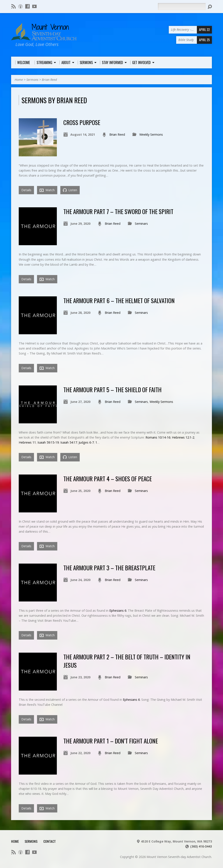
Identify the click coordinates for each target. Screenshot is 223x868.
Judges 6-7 (86, 442)
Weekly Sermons (151, 134)
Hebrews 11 (27, 442)
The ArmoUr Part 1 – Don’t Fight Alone (111, 741)
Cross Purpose (82, 122)
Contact (50, 841)
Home (19, 80)
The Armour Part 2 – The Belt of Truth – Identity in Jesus (127, 661)
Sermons (32, 80)
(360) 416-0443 (201, 846)
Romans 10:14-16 (158, 437)
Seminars (141, 224)
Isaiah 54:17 (69, 442)
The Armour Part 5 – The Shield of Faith (112, 389)
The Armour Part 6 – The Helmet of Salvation (119, 300)
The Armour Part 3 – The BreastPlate (109, 568)
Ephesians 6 (118, 610)
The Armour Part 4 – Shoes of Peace (108, 479)
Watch (47, 190)
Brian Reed (49, 80)
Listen (70, 190)
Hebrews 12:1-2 (183, 437)
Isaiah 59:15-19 (48, 442)
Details (26, 190)
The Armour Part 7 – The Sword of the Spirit (118, 211)
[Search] (182, 7)
